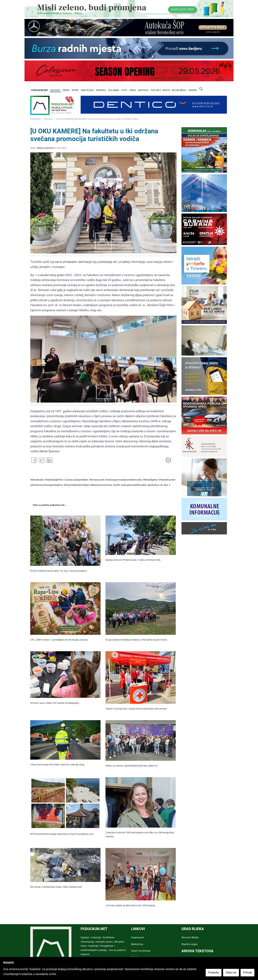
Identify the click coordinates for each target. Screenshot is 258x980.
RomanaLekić (97, 480)
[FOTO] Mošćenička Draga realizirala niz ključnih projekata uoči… (63, 834)
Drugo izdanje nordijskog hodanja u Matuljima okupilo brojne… (137, 640)
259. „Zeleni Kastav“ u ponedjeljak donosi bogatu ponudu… (60, 640)
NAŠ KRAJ (143, 90)
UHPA (117, 485)
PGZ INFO (156, 90)
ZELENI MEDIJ (179, 90)
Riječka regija (189, 944)
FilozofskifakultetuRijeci (77, 485)
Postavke (214, 973)
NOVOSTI (55, 90)
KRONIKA (101, 90)
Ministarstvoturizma (102, 485)
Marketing (137, 944)
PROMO (193, 90)
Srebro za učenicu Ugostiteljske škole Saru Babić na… (132, 766)
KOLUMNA (114, 90)
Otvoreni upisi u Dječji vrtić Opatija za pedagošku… (55, 703)
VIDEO (133, 90)
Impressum (138, 937)
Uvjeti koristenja (141, 951)
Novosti (49, 119)
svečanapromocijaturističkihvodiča (124, 480)
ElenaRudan (38, 480)
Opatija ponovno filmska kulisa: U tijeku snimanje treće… (134, 560)
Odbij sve (231, 973)
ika (167, 485)
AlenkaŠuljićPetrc (55, 480)
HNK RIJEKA (87, 90)
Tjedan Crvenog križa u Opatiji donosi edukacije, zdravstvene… (137, 709)
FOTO (124, 90)
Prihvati (248, 973)
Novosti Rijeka (190, 937)
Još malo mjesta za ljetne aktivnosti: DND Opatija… (131, 906)
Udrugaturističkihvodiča (134, 485)
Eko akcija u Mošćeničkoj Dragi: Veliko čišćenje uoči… (57, 887)
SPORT (75, 90)
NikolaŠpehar (151, 480)
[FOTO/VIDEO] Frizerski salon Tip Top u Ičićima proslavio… (59, 571)
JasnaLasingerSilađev (77, 480)
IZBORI (66, 90)
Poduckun (35, 119)
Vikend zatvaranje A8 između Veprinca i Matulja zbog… (58, 765)
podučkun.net (156, 485)
